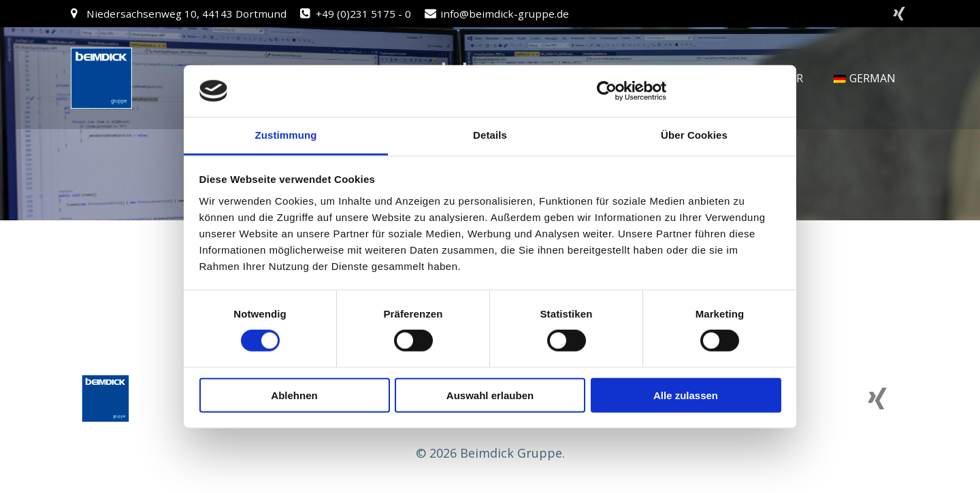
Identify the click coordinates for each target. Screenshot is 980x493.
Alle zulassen (686, 395)
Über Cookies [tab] (694, 135)
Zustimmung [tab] (286, 135)
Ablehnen (294, 395)
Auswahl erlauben (490, 395)
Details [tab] (490, 135)
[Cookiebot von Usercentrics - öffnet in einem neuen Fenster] (607, 91)
